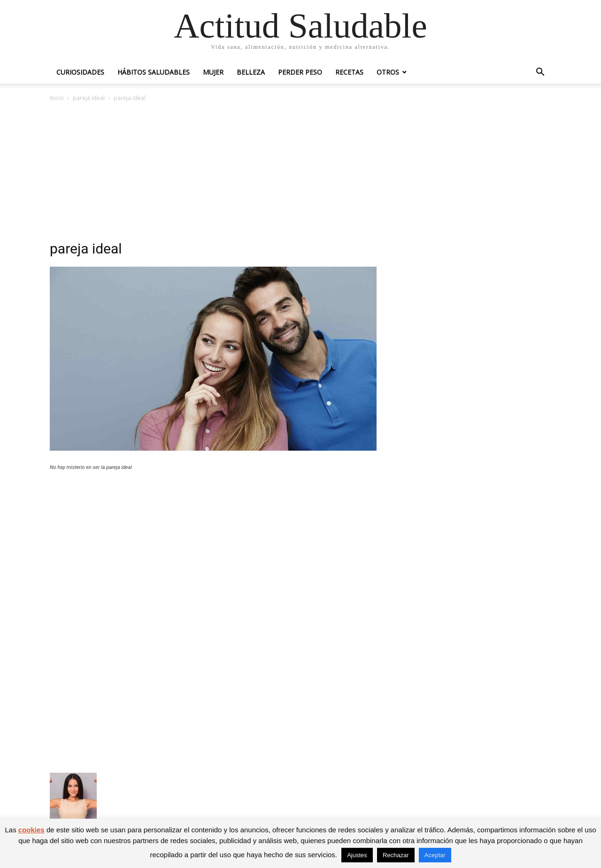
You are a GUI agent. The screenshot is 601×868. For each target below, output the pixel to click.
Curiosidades (80, 72)
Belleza (251, 72)
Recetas (349, 72)
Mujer (213, 72)
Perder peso (300, 72)
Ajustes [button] (357, 855)
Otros (388, 72)
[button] (540, 73)
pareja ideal (89, 98)
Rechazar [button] (396, 855)
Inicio (57, 98)
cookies (31, 830)
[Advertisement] (300, 174)
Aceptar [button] (435, 855)
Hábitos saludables (154, 72)
